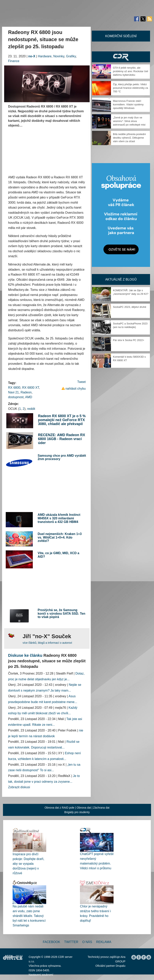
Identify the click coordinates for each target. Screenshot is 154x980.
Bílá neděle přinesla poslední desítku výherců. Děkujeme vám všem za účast (129, 138)
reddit (31, 409)
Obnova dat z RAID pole (60, 808)
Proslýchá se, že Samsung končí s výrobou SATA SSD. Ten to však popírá (62, 613)
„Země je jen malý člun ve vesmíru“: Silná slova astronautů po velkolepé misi (129, 121)
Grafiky (71, 56)
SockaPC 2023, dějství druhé (130, 307)
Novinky (59, 56)
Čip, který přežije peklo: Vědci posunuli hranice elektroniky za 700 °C (131, 88)
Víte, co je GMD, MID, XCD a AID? (59, 555)
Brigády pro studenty (77, 812)
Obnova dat (84, 808)
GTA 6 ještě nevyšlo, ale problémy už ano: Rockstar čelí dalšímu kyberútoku (131, 71)
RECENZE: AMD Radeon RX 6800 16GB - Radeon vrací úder (62, 439)
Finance (14, 61)
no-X (32, 56)
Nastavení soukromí (41, 975)
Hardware (45, 56)
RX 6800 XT (31, 388)
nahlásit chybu (76, 389)
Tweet (81, 382)
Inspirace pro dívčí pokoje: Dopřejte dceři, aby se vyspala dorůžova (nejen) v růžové (28, 864)
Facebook (52, 942)
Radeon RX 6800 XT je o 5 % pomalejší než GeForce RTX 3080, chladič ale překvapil (62, 420)
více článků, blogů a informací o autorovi (47, 643)
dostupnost (16, 397)
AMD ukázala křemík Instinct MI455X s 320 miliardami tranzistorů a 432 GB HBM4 (59, 518)
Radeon (26, 392)
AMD (29, 397)
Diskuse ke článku (25, 655)
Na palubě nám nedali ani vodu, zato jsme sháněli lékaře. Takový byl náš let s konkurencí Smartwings (29, 916)
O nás (87, 942)
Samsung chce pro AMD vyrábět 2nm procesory (62, 457)
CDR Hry (121, 57)
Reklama (104, 942)
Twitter (71, 942)
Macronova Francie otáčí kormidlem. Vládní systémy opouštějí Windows (128, 104)
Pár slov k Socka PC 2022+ (129, 340)
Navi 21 (13, 392)
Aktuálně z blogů (121, 279)
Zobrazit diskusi (19, 787)
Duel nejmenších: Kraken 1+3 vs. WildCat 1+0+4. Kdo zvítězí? (60, 537)
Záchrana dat (101, 808)
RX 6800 (14, 388)
